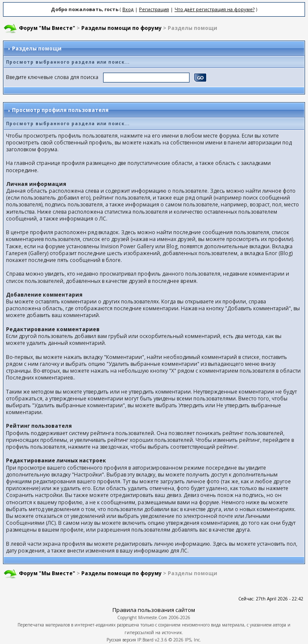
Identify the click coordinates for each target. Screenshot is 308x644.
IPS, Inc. (193, 640)
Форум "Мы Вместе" (47, 28)
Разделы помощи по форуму (121, 28)
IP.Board (145, 640)
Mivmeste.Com (153, 618)
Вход (128, 9)
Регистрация (154, 9)
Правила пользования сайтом (154, 610)
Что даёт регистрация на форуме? (215, 9)
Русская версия (121, 640)
